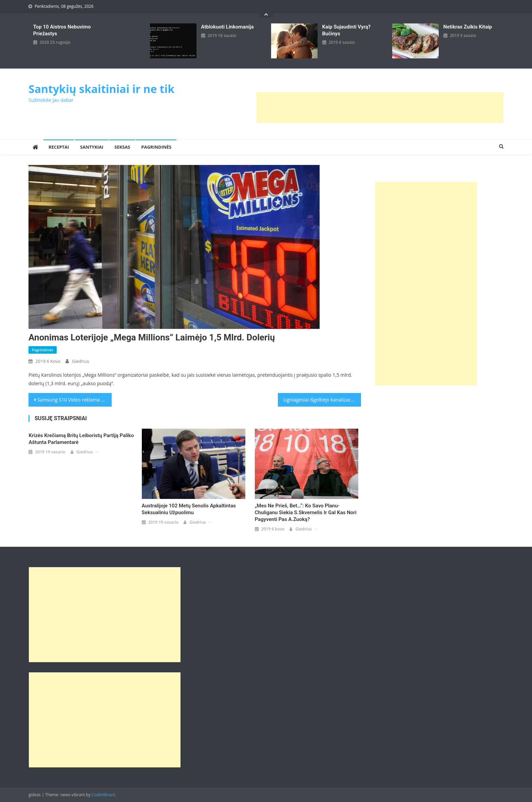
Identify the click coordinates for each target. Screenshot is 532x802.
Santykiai (92, 147)
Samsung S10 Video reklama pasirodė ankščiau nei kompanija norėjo (74, 400)
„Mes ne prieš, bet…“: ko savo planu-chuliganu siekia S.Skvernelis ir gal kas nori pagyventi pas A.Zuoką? (306, 512)
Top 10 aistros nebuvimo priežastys (62, 30)
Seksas (122, 147)
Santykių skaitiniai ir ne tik (101, 89)
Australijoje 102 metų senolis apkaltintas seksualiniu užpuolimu (189, 509)
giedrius (81, 361)
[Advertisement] (380, 108)
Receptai (59, 147)
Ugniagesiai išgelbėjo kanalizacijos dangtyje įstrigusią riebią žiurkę (322, 400)
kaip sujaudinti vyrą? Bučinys (347, 30)
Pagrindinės (156, 147)
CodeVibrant (103, 795)
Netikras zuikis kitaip (468, 27)
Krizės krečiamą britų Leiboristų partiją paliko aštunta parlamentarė (81, 439)
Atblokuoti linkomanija (227, 27)
